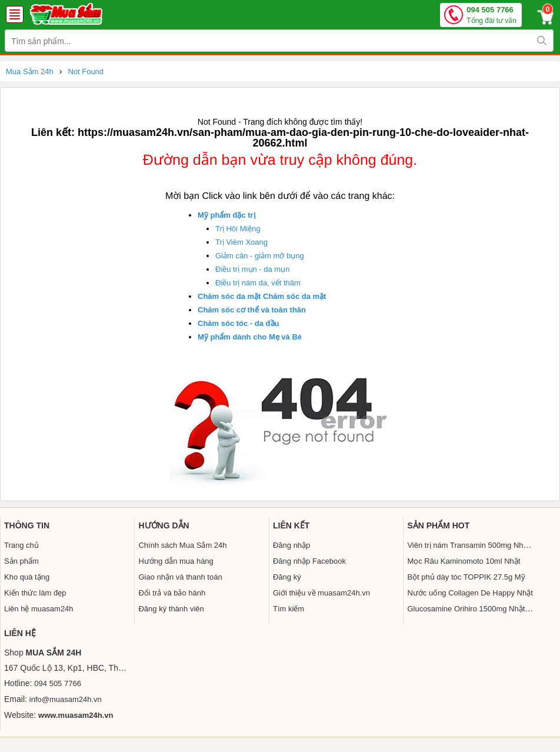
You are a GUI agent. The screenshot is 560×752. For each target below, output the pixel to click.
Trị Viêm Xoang (241, 242)
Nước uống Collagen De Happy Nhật (470, 593)
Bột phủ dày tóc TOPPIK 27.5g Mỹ (466, 577)
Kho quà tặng (27, 577)
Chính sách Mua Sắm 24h (182, 545)
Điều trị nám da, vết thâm (258, 283)
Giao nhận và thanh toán (180, 577)
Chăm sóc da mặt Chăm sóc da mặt (262, 296)
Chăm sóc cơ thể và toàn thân (252, 310)
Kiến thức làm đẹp (35, 593)
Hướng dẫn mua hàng (176, 561)
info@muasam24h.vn (66, 699)
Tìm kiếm (289, 609)
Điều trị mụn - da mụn (252, 269)
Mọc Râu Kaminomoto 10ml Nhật (464, 561)
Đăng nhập (291, 545)
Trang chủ (21, 545)
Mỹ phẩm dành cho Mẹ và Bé (250, 337)
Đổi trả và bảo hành (172, 593)
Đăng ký (287, 577)
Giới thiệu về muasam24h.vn (321, 593)
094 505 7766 (491, 16)
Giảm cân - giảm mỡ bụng (260, 256)
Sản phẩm (21, 561)
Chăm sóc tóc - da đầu (238, 323)
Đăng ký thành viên (171, 609)
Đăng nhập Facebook (309, 561)
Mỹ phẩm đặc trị (226, 215)
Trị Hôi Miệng (238, 229)
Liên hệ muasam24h (39, 609)
